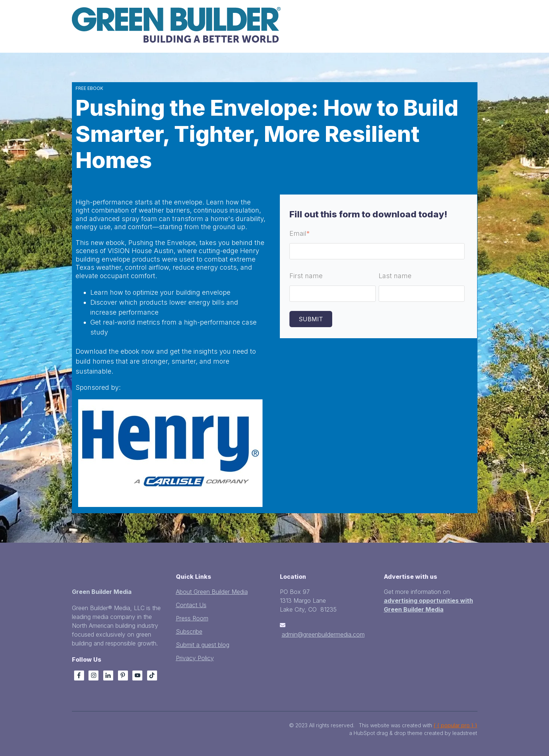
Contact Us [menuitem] (191, 605)
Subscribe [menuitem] (189, 631)
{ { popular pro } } (455, 725)
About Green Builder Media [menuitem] (212, 592)
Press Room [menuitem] (192, 618)
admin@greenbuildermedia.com (323, 634)
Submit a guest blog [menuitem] (203, 645)
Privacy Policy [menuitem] (195, 658)
